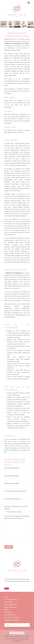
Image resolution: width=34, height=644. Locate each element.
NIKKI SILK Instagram (23, 633)
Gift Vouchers (8, 612)
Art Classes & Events (11, 599)
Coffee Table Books (10, 607)
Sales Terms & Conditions (12, 617)
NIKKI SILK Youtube (20, 633)
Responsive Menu (29, 3)
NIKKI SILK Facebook (11, 633)
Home (6, 597)
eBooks (7, 610)
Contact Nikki (8, 602)
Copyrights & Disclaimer (12, 620)
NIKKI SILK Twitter (14, 633)
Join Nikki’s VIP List (10, 615)
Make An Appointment (11, 604)
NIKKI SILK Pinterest (17, 633)
